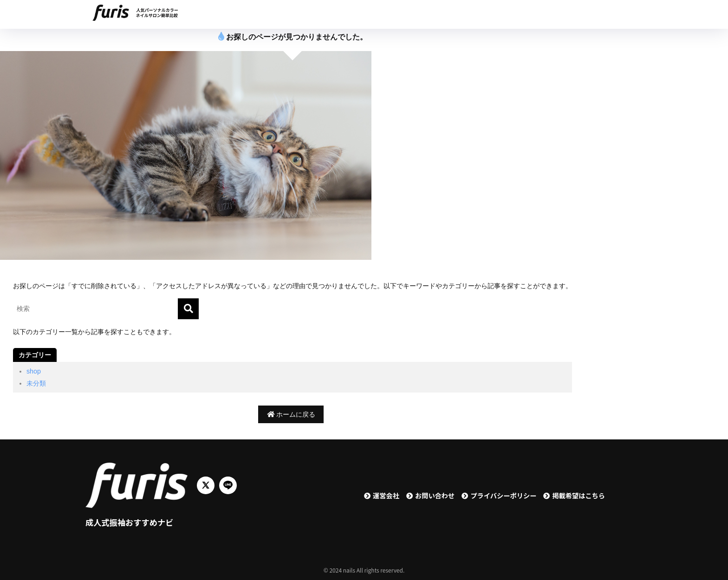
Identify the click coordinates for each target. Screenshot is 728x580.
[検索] (188, 309)
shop (34, 371)
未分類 (36, 383)
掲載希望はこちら (578, 495)
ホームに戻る (291, 414)
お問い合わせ (435, 495)
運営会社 (386, 495)
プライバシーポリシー (503, 495)
